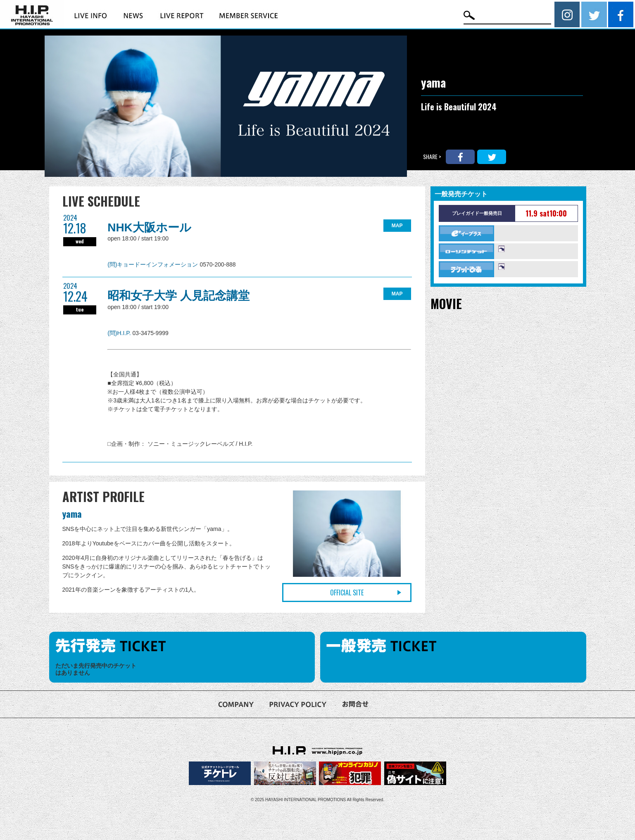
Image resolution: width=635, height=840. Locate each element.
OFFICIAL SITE (347, 593)
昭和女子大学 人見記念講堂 (178, 296)
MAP (397, 226)
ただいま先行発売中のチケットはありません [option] (96, 669)
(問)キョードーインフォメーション (153, 264)
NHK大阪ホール (149, 227)
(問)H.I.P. (120, 333)
